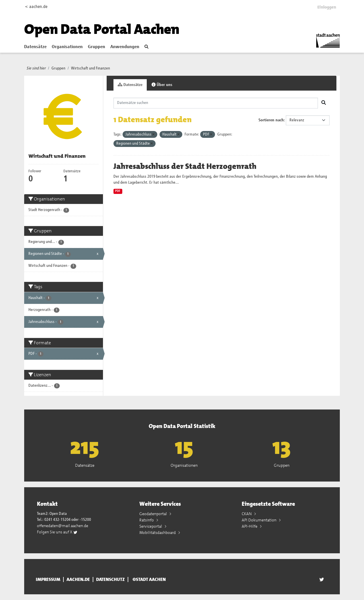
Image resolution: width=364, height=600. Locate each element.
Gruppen (97, 47)
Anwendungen (125, 47)
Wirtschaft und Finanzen (91, 68)
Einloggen (327, 7)
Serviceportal (151, 526)
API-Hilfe (250, 526)
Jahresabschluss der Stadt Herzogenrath (185, 166)
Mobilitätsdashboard (158, 533)
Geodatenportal (154, 514)
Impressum (48, 579)
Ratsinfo (147, 520)
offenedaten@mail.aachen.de (63, 526)
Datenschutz (110, 579)
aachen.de (78, 579)
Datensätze (35, 47)
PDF (118, 191)
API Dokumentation (259, 520)
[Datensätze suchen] (216, 103)
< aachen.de (36, 7)
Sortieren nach (271, 120)
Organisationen (67, 47)
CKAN (247, 514)
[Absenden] (324, 103)
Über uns (162, 85)
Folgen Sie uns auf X (57, 532)
